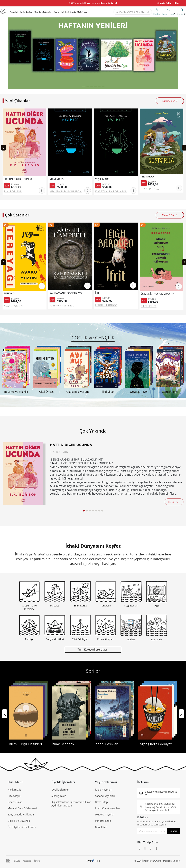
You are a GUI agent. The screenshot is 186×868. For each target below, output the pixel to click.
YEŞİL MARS (102, 179)
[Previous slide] (3, 148)
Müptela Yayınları (105, 814)
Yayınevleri (14, 12)
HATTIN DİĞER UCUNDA (18, 179)
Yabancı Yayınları (105, 796)
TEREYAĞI (10, 293)
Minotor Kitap (103, 821)
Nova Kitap (101, 802)
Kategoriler (47, 12)
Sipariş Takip (165, 3)
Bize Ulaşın (14, 796)
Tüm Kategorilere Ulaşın (93, 649)
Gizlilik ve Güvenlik (19, 821)
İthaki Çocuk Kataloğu (68, 12)
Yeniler (23, 12)
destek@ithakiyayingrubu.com (161, 793)
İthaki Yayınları (104, 790)
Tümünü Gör (170, 101)
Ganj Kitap (101, 827)
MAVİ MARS (57, 179)
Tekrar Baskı (38, 12)
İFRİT (98, 293)
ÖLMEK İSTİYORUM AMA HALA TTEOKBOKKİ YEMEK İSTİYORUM (157, 294)
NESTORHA (147, 177)
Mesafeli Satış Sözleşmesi (22, 808)
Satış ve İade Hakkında (21, 814)
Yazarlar (57, 12)
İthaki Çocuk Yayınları (108, 808)
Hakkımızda (15, 790)
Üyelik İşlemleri (60, 790)
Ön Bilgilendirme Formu (22, 827)
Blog (177, 3)
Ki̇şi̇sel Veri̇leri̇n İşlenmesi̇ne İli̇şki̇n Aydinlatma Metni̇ (71, 804)
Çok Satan (29, 12)
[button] (83, 87)
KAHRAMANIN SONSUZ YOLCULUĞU (66, 293)
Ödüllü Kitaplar (82, 12)
